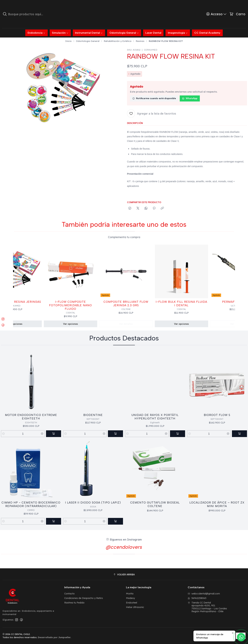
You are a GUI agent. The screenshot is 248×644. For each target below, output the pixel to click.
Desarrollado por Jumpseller (54, 637)
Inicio (68, 41)
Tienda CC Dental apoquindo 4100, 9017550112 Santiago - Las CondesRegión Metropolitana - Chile (207, 607)
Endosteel (132, 603)
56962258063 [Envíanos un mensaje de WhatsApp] (197, 598)
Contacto (69, 594)
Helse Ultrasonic (135, 607)
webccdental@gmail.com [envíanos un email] (204, 594)
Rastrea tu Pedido (74, 603)
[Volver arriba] (124, 575)
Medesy (130, 598)
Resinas (140, 41)
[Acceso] (216, 14)
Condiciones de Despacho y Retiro (84, 598)
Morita (130, 594)
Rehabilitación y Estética (118, 41)
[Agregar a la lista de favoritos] (152, 114)
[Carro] (237, 14)
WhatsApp (190, 98)
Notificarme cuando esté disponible (154, 98)
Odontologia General (88, 41)
